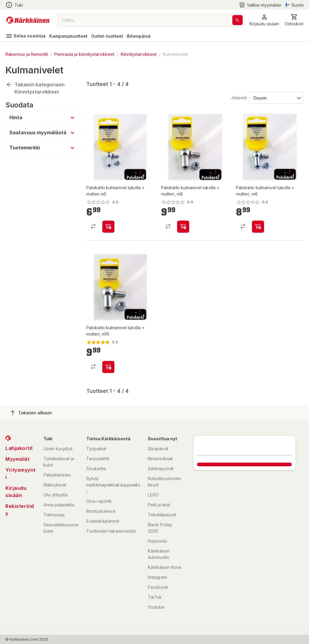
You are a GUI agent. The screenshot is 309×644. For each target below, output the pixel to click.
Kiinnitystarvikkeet (139, 54)
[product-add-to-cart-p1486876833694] (258, 227)
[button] (264, 20)
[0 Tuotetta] (294, 20)
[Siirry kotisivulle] (28, 20)
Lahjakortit (19, 448)
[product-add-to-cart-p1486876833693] (108, 367)
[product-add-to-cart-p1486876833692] (108, 227)
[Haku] (237, 20)
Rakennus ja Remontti (27, 54)
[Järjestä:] (276, 97)
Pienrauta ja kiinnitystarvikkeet (84, 54)
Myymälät (18, 459)
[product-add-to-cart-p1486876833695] (183, 227)
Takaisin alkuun (31, 413)
